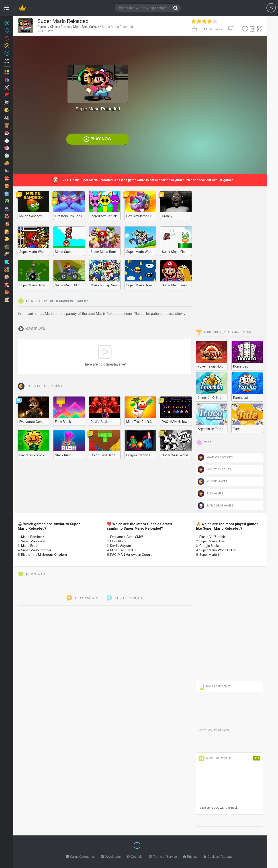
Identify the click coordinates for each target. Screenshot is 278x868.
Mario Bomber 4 (33, 537)
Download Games (215, 686)
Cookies (212, 856)
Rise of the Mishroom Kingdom (44, 555)
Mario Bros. (30, 546)
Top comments (82, 598)
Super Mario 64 (210, 555)
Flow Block (118, 541)
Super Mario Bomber (36, 550)
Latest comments (125, 598)
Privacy (190, 856)
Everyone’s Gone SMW (127, 537)
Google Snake (210, 546)
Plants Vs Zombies (213, 537)
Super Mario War (33, 541)
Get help (135, 856)
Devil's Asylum (121, 546)
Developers (111, 856)
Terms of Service (163, 856)
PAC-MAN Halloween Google (131, 555)
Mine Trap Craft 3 (123, 550)
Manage (227, 856)
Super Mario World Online (218, 550)
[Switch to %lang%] (96, 845)
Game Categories (80, 856)
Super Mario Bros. (212, 541)
